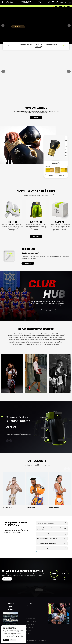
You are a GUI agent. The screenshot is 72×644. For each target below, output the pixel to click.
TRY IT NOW (18, 27)
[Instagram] (50, 606)
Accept (6, 640)
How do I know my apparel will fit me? (52, 548)
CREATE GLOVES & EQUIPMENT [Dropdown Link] (26, 2)
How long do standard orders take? (52, 534)
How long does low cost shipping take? (52, 539)
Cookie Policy (19, 636)
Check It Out (36, 237)
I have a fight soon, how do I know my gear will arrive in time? (52, 528)
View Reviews (7, 579)
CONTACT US (11, 603)
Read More (28, 263)
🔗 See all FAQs (40, 552)
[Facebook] (50, 609)
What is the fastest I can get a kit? (52, 523)
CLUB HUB (49, 2)
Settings (13, 640)
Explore (36, 118)
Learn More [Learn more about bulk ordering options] (50, 311)
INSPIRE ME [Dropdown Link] (40, 2)
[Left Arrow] (65, 469)
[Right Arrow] (69, 469)
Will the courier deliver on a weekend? (52, 543)
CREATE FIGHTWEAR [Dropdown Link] (9, 2)
